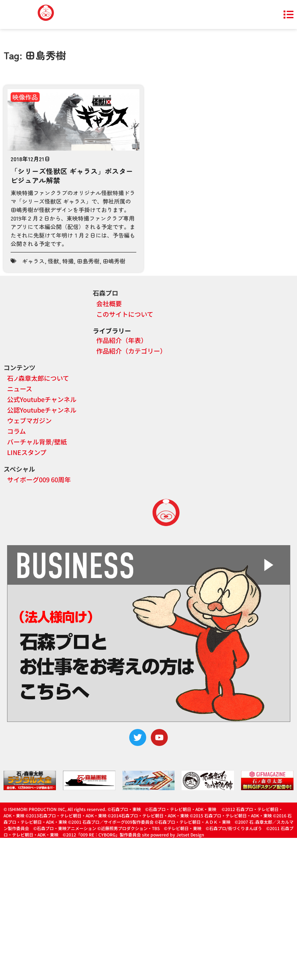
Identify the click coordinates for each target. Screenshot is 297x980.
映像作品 (25, 97)
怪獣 (53, 261)
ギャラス (33, 261)
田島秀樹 (88, 261)
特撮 (68, 261)
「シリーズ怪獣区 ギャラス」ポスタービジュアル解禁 (72, 176)
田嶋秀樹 (114, 261)
